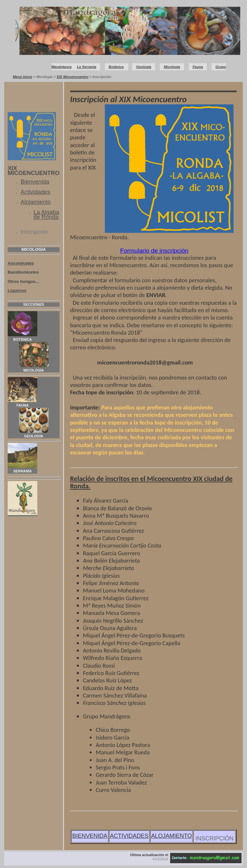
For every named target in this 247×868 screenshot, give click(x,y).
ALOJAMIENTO (172, 836)
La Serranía (87, 67)
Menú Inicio (23, 77)
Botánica (116, 67)
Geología (144, 67)
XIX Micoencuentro (73, 77)
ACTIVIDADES (129, 836)
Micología (172, 67)
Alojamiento (36, 202)
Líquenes (17, 290)
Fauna (198, 67)
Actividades (35, 192)
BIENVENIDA (90, 836)
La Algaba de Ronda (46, 215)
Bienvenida (35, 182)
